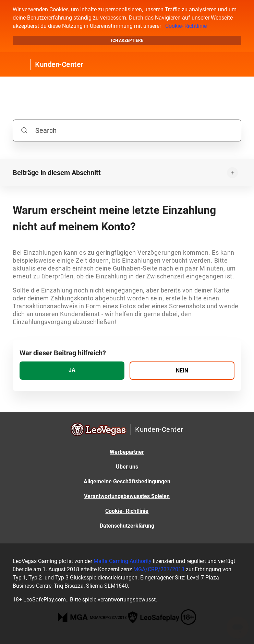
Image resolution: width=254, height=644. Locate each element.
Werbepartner (127, 452)
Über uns (127, 467)
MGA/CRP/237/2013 (159, 569)
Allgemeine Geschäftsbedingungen (127, 481)
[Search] (127, 130)
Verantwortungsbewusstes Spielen (127, 496)
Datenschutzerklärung (127, 526)
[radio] (72, 371)
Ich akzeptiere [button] (127, 41)
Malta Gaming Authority (123, 561)
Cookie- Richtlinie (186, 26)
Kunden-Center (59, 65)
